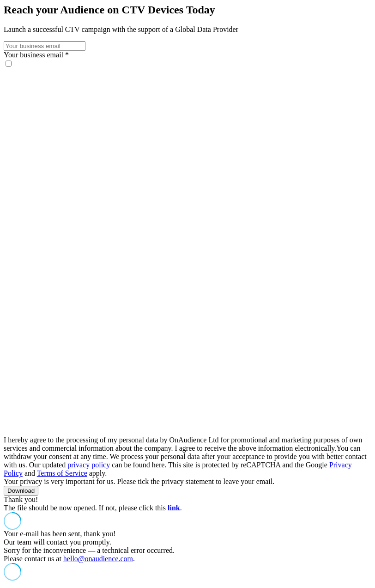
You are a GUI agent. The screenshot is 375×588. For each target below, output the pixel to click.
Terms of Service (62, 473)
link (174, 508)
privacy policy (89, 465)
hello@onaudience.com (98, 559)
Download (21, 491)
